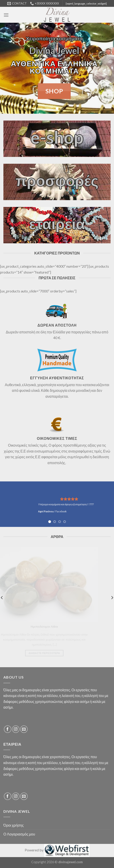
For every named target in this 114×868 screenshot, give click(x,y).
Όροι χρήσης (14, 825)
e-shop (57, 137)
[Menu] (6, 15)
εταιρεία (57, 223)
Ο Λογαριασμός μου (19, 834)
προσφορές (57, 180)
